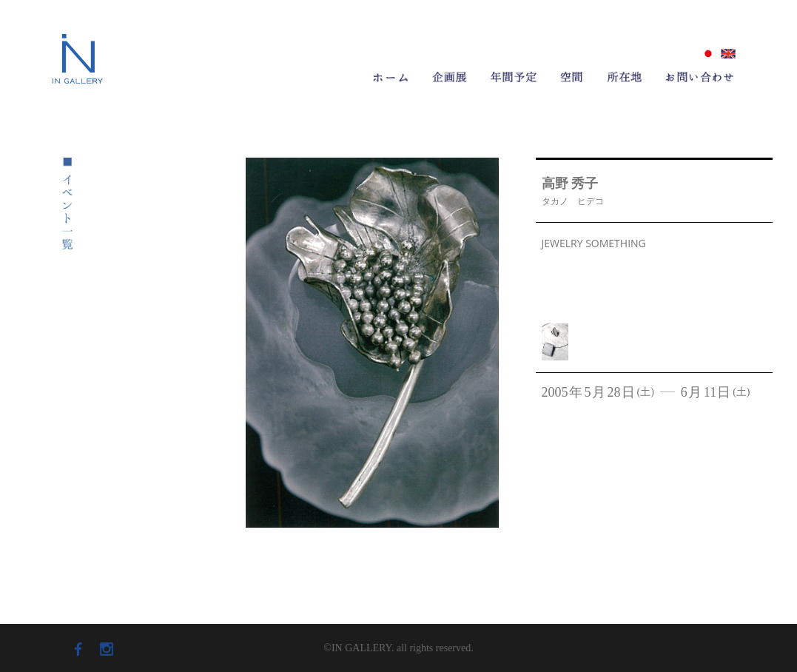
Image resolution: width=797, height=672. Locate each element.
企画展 (450, 77)
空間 (572, 77)
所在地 (625, 77)
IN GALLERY (78, 87)
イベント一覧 (67, 204)
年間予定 (514, 77)
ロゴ (78, 53)
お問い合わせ (700, 77)
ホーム (391, 80)
